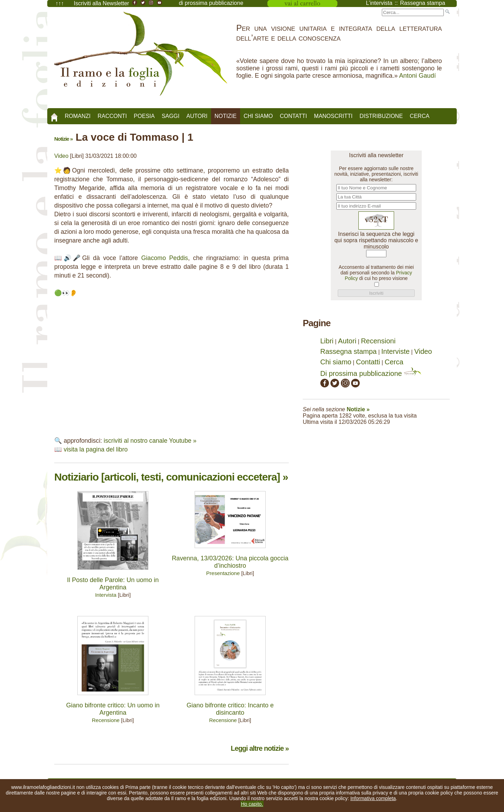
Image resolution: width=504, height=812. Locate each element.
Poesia (144, 116)
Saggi (171, 116)
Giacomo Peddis (165, 258)
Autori (197, 116)
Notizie (226, 116)
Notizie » (64, 139)
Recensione (106, 720)
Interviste (395, 351)
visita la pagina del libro (96, 449)
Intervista (106, 595)
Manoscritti (333, 116)
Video (61, 156)
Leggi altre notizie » (260, 748)
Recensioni (378, 341)
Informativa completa (373, 798)
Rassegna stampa (348, 351)
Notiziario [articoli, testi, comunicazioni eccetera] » (171, 477)
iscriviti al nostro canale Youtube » (150, 441)
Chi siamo (258, 116)
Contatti (293, 116)
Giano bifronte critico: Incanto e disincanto (230, 709)
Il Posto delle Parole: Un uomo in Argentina (113, 584)
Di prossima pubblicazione (371, 373)
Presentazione (223, 573)
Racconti (112, 116)
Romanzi (78, 116)
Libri (327, 341)
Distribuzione (381, 116)
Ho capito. (252, 804)
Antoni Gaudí (417, 76)
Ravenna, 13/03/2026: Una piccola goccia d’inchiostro (230, 562)
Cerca (420, 116)
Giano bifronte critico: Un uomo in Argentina (113, 709)
